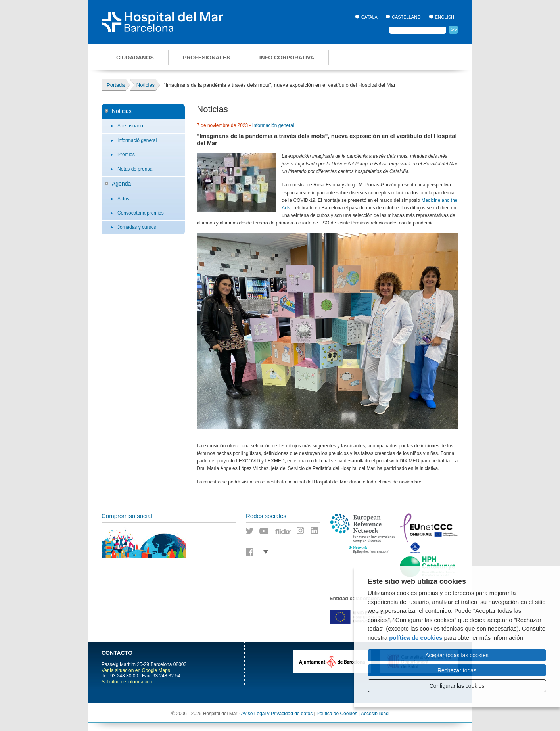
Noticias (122, 111)
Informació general (137, 140)
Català (369, 17)
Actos (123, 199)
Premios (126, 155)
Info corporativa (287, 58)
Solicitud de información (127, 682)
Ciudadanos (135, 58)
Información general (273, 125)
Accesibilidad (375, 714)
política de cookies (416, 638)
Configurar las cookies (457, 686)
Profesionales (207, 58)
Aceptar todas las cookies (457, 655)
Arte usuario (130, 126)
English (445, 17)
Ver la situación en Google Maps (136, 670)
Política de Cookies (337, 714)
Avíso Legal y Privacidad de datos (277, 714)
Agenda (121, 184)
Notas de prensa (135, 169)
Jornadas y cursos (137, 227)
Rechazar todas (457, 670)
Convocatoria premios (141, 213)
